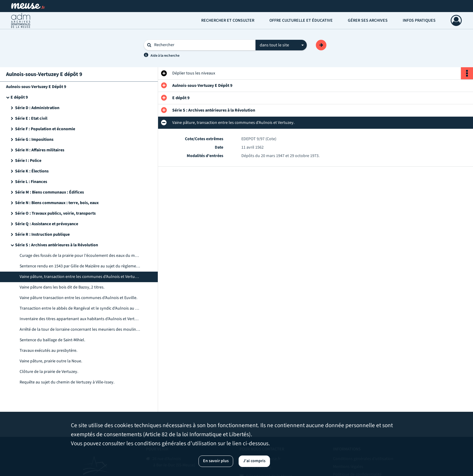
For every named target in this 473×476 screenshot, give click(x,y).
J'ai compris (254, 461)
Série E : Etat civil (31, 118)
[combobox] (281, 45)
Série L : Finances (31, 182)
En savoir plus (216, 461)
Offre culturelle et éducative (301, 20)
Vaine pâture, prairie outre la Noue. (51, 361)
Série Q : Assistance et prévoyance (47, 224)
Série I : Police (28, 161)
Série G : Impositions (34, 140)
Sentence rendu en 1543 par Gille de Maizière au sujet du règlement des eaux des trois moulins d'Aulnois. (80, 266)
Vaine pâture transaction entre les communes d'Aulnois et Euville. (78, 298)
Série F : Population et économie (45, 129)
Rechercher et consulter (228, 20)
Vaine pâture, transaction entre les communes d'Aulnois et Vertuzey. (80, 277)
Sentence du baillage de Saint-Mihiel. (52, 340)
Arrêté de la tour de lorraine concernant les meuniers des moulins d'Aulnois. (80, 329)
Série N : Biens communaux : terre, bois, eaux (57, 203)
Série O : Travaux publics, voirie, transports (55, 213)
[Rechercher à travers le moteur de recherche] (203, 45)
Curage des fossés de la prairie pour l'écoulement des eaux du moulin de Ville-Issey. (80, 256)
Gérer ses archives (368, 20)
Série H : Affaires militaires (40, 150)
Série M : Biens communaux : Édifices (49, 192)
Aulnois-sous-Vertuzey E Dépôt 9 (36, 87)
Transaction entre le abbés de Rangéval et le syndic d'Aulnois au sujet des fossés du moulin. (80, 308)
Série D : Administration (37, 108)
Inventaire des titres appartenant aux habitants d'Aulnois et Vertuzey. (80, 319)
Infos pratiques (419, 20)
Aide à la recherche (165, 56)
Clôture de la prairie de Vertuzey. (49, 372)
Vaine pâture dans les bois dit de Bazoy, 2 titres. (62, 287)
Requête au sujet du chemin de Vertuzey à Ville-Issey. (67, 382)
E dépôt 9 (19, 97)
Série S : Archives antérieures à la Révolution (57, 245)
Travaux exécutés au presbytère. (48, 351)
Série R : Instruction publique (42, 235)
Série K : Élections (32, 171)
